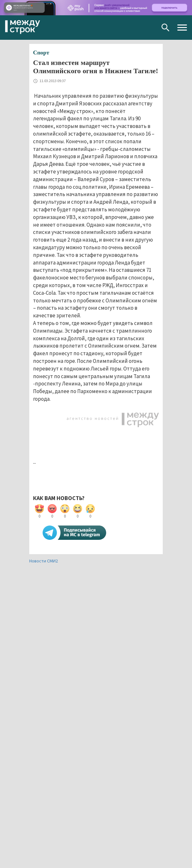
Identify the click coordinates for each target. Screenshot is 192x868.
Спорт (41, 53)
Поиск (165, 28)
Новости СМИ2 (44, 561)
